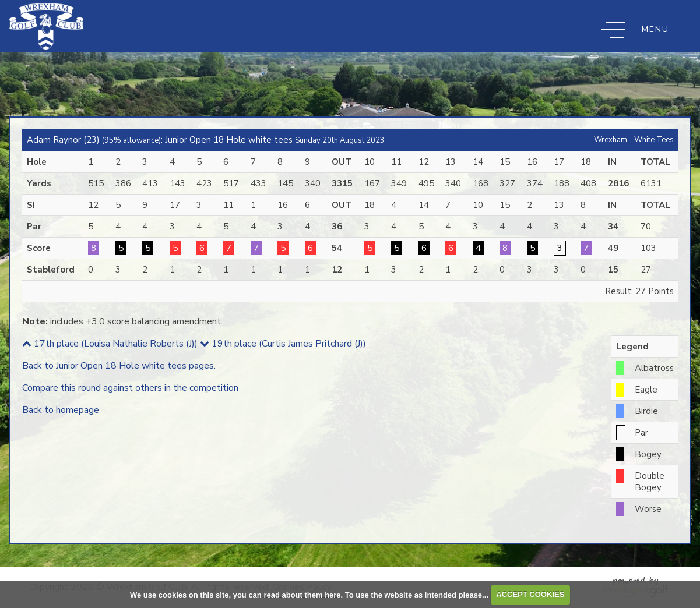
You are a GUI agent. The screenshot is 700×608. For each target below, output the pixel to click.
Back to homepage (61, 410)
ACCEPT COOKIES (530, 594)
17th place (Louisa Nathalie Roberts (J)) (110, 344)
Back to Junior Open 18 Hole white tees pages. (119, 366)
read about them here (302, 594)
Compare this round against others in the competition (130, 388)
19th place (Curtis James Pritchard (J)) (283, 344)
